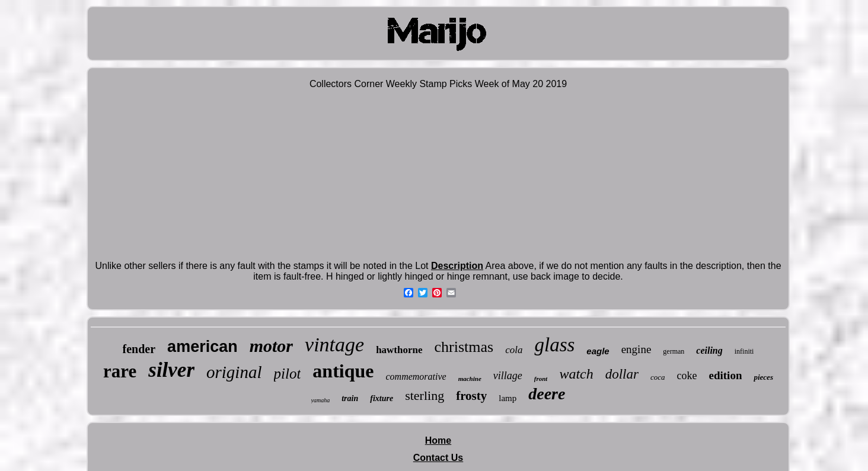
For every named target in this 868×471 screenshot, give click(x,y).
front (541, 379)
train (350, 398)
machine (470, 379)
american (202, 347)
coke (687, 376)
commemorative (416, 377)
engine (636, 349)
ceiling (709, 350)
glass (554, 345)
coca (658, 377)
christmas (464, 347)
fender (139, 349)
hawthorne (399, 350)
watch (576, 374)
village (508, 376)
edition (726, 375)
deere (547, 394)
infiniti (744, 351)
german (674, 351)
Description (457, 266)
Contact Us (438, 458)
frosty (471, 396)
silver (171, 370)
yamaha (321, 400)
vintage (334, 345)
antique (343, 371)
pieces (763, 377)
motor (271, 346)
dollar (622, 374)
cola (514, 350)
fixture (382, 398)
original (234, 372)
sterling (425, 395)
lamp (508, 398)
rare (120, 371)
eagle (598, 351)
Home (438, 440)
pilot (288, 374)
